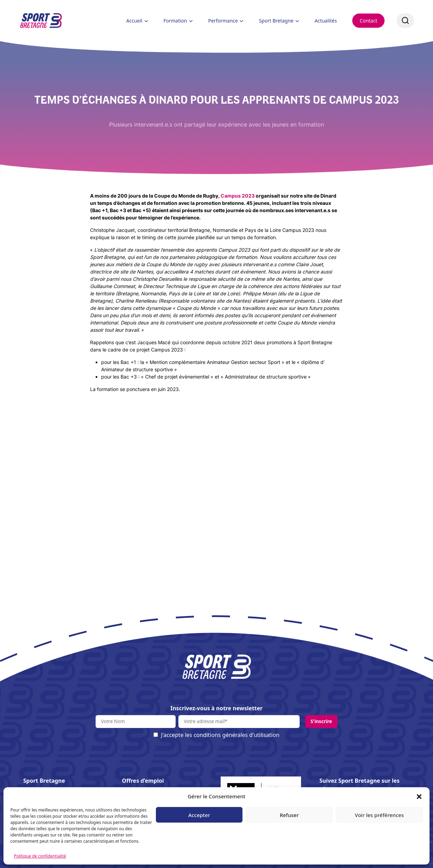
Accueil (134, 21)
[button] (419, 796)
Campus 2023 (238, 196)
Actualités (326, 21)
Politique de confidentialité (40, 856)
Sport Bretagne (276, 21)
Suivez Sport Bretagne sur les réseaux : (360, 785)
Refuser (289, 815)
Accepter (199, 815)
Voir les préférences (379, 815)
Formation (175, 21)
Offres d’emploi (143, 781)
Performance (223, 21)
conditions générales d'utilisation (237, 735)
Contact (368, 21)
